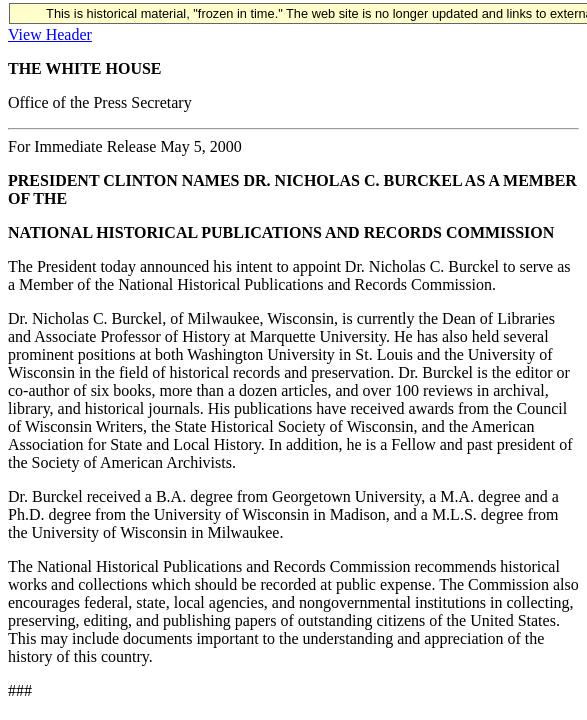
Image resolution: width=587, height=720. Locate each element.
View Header (50, 34)
